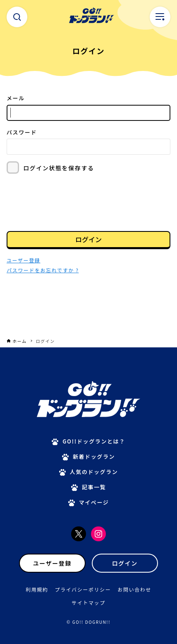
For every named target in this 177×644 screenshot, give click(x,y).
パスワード (22, 132)
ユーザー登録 (52, 563)
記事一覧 (94, 487)
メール (16, 98)
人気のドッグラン (94, 472)
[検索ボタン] (17, 17)
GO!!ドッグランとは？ (94, 441)
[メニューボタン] (160, 17)
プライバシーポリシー (83, 589)
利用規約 (37, 589)
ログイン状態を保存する (59, 168)
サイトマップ (88, 603)
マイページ (94, 502)
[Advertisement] (88, 314)
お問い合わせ (134, 589)
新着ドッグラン (94, 456)
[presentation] (69, 202)
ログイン (88, 239)
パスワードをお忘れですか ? (43, 270)
